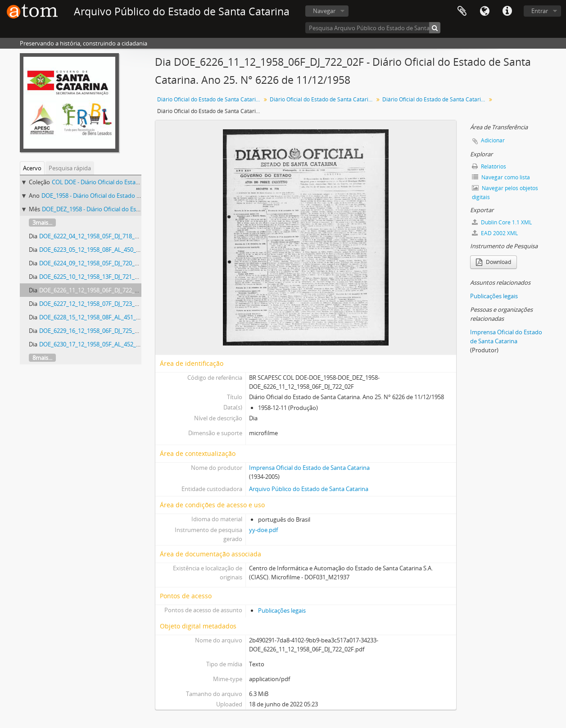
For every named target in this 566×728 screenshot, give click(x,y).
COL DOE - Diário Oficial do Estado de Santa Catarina (122, 182)
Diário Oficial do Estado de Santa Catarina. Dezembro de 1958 (435, 99)
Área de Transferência (462, 11)
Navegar (324, 11)
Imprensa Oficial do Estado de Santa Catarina (309, 468)
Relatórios (489, 166)
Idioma (484, 11)
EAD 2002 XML (495, 233)
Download (494, 262)
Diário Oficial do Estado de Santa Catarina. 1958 (323, 99)
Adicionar (493, 140)
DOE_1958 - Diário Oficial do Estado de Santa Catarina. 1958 (120, 196)
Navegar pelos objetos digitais (505, 193)
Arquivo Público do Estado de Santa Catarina (309, 489)
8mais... (42, 358)
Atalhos (507, 11)
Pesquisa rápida (70, 168)
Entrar (540, 11)
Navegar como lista (501, 177)
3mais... (42, 223)
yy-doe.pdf (263, 530)
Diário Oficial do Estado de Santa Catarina (210, 99)
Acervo (32, 168)
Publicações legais (282, 610)
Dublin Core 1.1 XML (502, 222)
